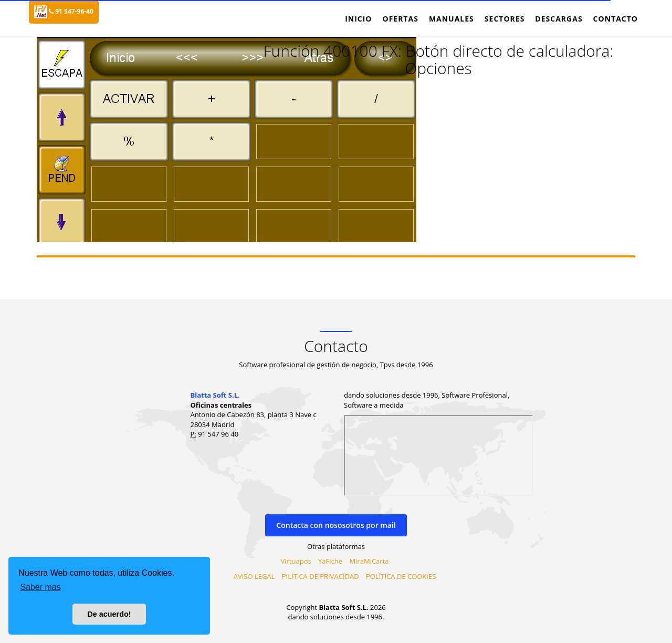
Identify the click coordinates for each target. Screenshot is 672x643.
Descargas (559, 19)
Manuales (451, 19)
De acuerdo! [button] (109, 614)
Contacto (616, 19)
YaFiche (330, 561)
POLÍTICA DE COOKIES (401, 576)
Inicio (358, 19)
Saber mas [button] (40, 587)
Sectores (505, 19)
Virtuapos (296, 561)
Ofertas (400, 19)
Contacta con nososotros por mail (336, 525)
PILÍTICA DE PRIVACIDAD (321, 576)
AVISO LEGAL (254, 576)
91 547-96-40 (71, 11)
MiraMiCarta (369, 561)
